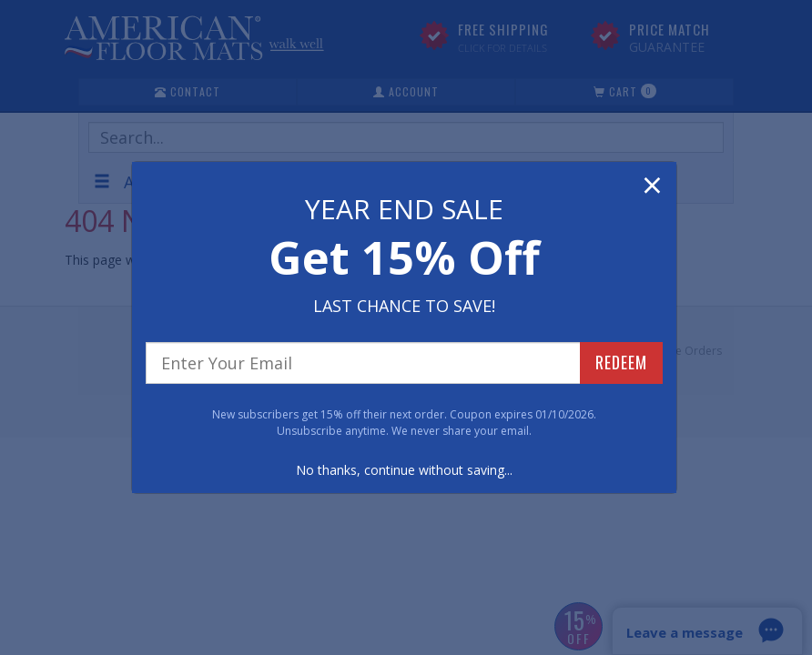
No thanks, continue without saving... (404, 470)
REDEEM (621, 362)
